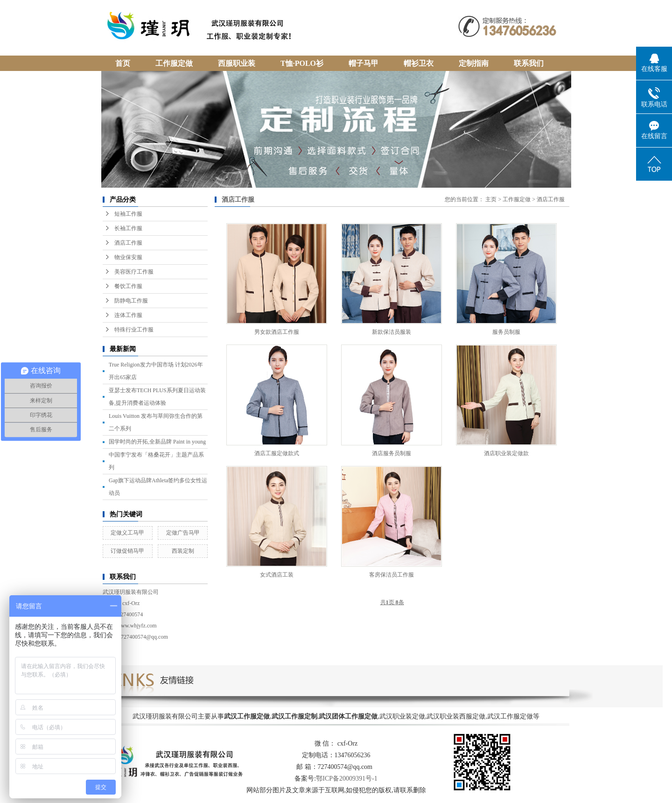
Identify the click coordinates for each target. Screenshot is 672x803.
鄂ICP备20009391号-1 (346, 778)
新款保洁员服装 (392, 332)
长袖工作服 (128, 228)
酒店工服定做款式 (277, 453)
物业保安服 (128, 257)
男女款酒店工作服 (277, 332)
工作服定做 (517, 199)
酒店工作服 (128, 243)
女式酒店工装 (277, 575)
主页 (491, 199)
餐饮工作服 (128, 286)
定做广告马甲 (183, 533)
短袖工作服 (128, 214)
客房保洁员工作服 (392, 575)
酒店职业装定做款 (506, 453)
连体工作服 (128, 315)
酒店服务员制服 (392, 453)
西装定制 (183, 551)
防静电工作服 (131, 301)
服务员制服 (506, 332)
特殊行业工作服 (134, 330)
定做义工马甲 (127, 533)
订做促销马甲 (127, 551)
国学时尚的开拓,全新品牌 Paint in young (157, 442)
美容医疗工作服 (134, 272)
